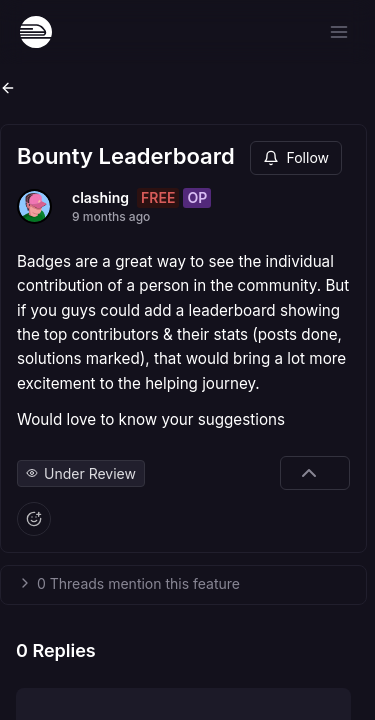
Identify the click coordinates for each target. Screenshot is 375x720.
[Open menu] (339, 32)
